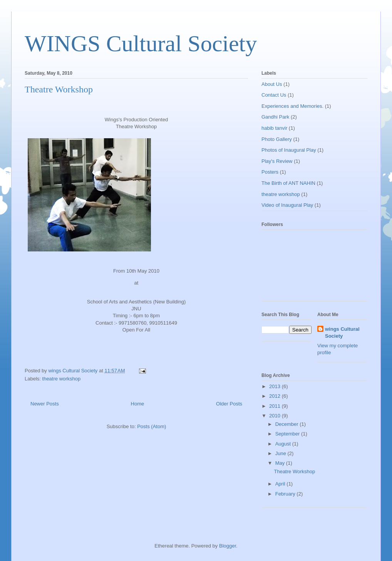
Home (138, 404)
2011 (276, 406)
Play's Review (277, 161)
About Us (272, 84)
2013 (276, 386)
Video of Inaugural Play (287, 205)
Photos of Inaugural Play (289, 150)
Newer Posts (45, 404)
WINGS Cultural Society (141, 44)
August (284, 444)
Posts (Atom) (152, 426)
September (288, 434)
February (286, 494)
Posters (270, 172)
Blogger (228, 546)
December (288, 424)
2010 (276, 416)
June (281, 453)
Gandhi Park (275, 117)
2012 (276, 396)
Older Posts (229, 404)
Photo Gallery (277, 139)
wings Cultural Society (342, 332)
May (281, 463)
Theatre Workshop (59, 89)
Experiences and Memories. (292, 106)
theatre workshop (62, 379)
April (281, 484)
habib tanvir (274, 128)
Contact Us (274, 95)
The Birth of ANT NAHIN (288, 183)
